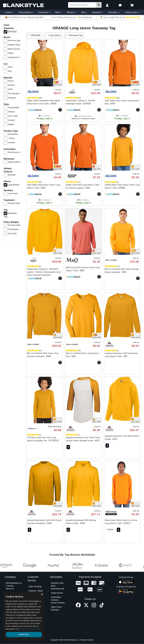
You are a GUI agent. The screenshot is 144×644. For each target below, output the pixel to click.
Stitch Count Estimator (56, 608)
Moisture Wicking (15, 203)
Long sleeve (13, 185)
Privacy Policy (12, 617)
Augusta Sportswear (17, 45)
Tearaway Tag (75, 35)
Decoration (114, 12)
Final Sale (12, 234)
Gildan (11, 53)
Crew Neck (13, 194)
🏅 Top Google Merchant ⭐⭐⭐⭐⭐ (120, 17)
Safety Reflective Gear (17, 162)
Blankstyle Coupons (10, 599)
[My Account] (108, 5)
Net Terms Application (11, 608)
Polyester (12, 98)
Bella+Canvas (14, 49)
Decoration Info (58, 589)
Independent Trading (17, 57)
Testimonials (11, 631)
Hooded (11, 120)
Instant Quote (57, 593)
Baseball (12, 175)
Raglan (11, 124)
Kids (84, 12)
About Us (10, 589)
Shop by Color (132, 12)
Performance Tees (16, 152)
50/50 (10, 89)
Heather (11, 85)
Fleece (11, 81)
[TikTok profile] (102, 607)
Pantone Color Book (57, 584)
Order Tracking (35, 587)
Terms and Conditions (10, 627)
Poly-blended (14, 94)
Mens (58, 12)
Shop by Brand (26, 12)
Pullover (11, 112)
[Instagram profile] (94, 607)
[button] (121, 5)
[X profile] (86, 607)
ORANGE (12, 31)
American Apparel (16, 40)
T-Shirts (9, 12)
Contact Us (33, 606)
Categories (97, 12)
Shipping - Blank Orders (36, 592)
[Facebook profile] (78, 607)
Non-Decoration (15, 225)
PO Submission (35, 602)
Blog (8, 593)
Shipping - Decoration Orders (36, 598)
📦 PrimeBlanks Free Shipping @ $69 (24, 17)
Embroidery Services (56, 599)
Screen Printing (58, 603)
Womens (71, 12)
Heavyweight (13, 107)
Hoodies (11, 143)
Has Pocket (13, 116)
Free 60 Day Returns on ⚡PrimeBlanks (72, 17)
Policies (9, 621)
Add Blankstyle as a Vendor (14, 584)
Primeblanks (13, 229)
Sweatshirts (44, 12)
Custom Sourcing (13, 603)
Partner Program (13, 613)
